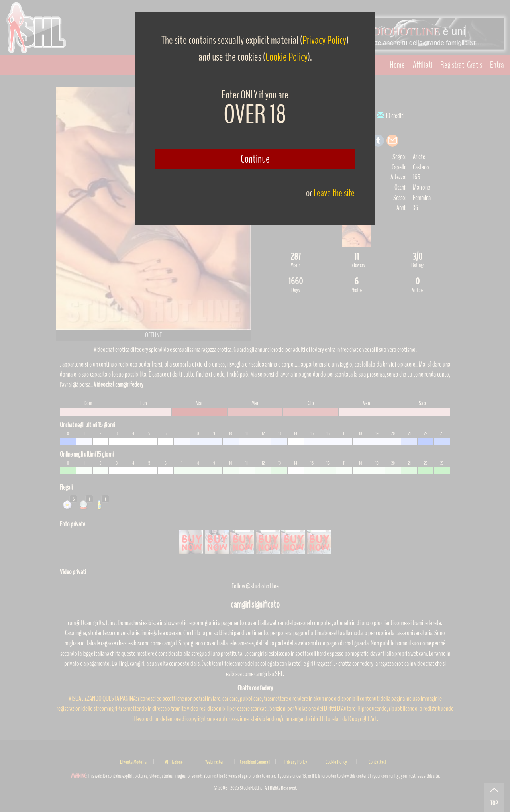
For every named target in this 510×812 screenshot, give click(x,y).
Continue (255, 159)
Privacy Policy (324, 40)
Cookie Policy (286, 57)
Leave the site (334, 193)
